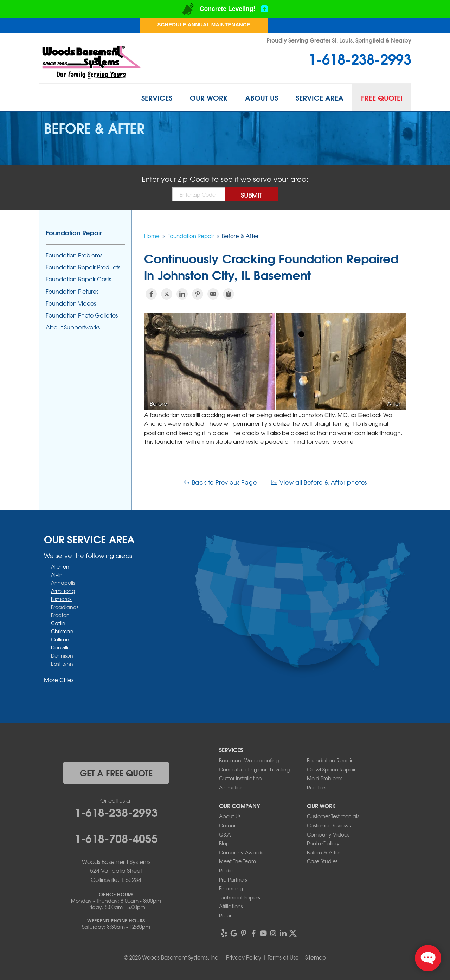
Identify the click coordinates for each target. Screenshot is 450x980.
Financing (231, 888)
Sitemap (316, 957)
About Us (262, 97)
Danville (61, 647)
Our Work (209, 97)
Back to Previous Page (220, 482)
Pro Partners (233, 879)
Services (157, 97)
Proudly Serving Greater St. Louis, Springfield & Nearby (339, 40)
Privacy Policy (244, 957)
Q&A (225, 834)
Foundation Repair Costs (78, 279)
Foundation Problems (74, 255)
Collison (60, 639)
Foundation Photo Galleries (82, 315)
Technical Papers (239, 897)
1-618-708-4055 (116, 838)
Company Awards (241, 852)
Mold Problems (324, 778)
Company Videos (328, 834)
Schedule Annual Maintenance (204, 24)
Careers (228, 825)
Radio (226, 870)
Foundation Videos (71, 303)
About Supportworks (73, 327)
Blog (224, 843)
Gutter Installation (240, 778)
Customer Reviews (329, 825)
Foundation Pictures (72, 291)
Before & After (323, 852)
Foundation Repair (74, 232)
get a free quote (116, 773)
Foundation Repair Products (83, 267)
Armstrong (63, 591)
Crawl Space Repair (331, 769)
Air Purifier (230, 787)
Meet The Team (237, 861)
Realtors (316, 787)
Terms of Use (283, 957)
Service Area (320, 97)
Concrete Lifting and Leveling (254, 769)
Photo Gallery (323, 843)
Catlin (58, 623)
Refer (225, 915)
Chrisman (62, 631)
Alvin (57, 575)
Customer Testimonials (333, 816)
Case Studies (322, 861)
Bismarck (61, 599)
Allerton (60, 566)
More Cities (59, 680)
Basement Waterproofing (249, 760)
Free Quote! (382, 97)
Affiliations (231, 906)
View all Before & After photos (319, 482)
